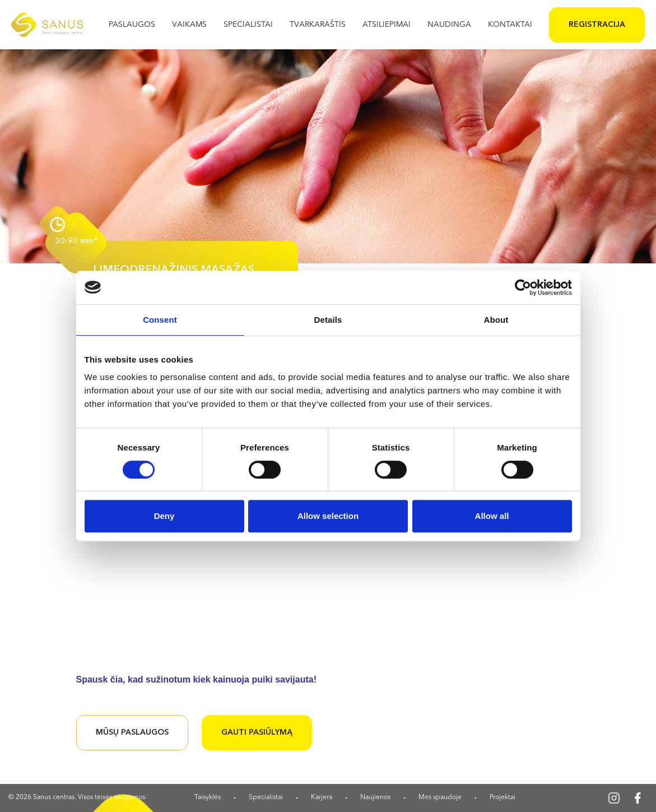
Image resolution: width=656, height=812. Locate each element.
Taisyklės (208, 797)
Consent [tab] (160, 320)
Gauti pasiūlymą (257, 732)
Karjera (322, 797)
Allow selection (328, 516)
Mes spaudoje (440, 797)
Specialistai (266, 797)
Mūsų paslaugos (132, 732)
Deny (164, 516)
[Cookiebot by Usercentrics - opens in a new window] (523, 287)
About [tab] (496, 320)
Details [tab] (328, 320)
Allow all (492, 516)
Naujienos (375, 797)
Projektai (503, 797)
